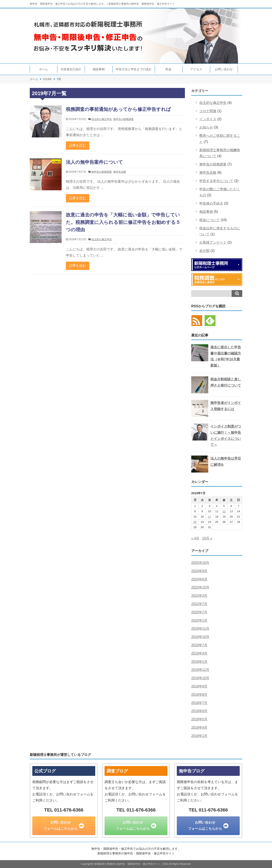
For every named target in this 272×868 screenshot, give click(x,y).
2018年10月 (200, 678)
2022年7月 (199, 604)
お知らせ (206, 127)
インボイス (208, 119)
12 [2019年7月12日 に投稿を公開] (224, 511)
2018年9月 (199, 686)
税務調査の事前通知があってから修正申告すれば (118, 109)
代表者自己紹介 (71, 69)
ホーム (44, 69)
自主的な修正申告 (102, 119)
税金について (210, 220)
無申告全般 (120, 172)
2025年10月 (200, 563)
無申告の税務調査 (123, 119)
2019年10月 (200, 637)
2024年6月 (199, 579)
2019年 (47, 79)
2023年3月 (199, 596)
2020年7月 (199, 612)
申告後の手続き (211, 203)
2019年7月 (199, 645)
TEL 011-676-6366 (64, 810)
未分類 (204, 251)
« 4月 (195, 538)
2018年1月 (199, 736)
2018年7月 (199, 703)
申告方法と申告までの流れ (134, 69)
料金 (169, 69)
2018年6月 (199, 711)
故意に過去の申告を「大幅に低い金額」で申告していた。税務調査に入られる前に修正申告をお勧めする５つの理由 (123, 222)
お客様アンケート (213, 242)
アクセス (196, 69)
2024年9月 (199, 571)
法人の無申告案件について (94, 162)
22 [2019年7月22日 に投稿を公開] (195, 522)
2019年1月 (199, 662)
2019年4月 (199, 653)
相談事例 (99, 69)
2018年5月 (199, 719)
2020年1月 (199, 620)
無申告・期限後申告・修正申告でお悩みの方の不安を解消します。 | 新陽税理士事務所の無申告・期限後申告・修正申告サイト (102, 4)
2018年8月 (199, 695)
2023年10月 (200, 587)
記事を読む (78, 145)
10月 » (207, 538)
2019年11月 (200, 629)
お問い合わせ (224, 69)
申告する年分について (216, 181)
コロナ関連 (208, 111)
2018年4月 (199, 728)
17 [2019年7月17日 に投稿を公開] (210, 517)
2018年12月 (200, 670)
